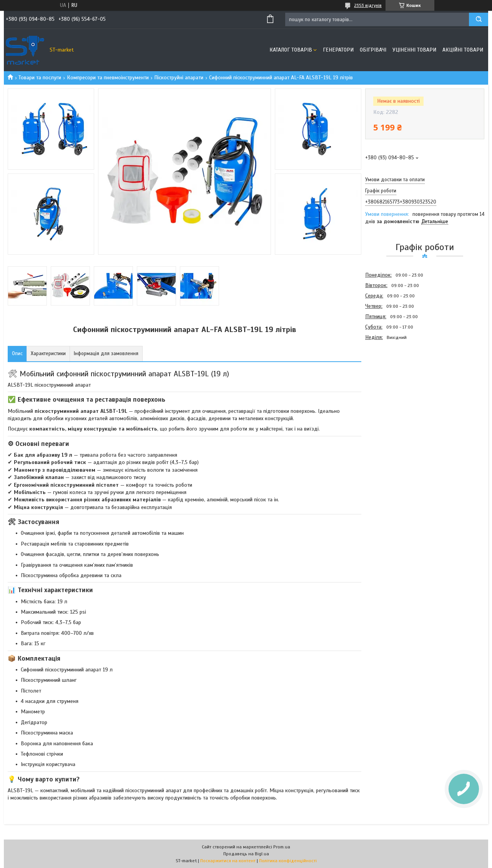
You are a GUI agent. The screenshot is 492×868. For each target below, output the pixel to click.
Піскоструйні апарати (179, 78)
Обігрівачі (373, 50)
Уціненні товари (414, 50)
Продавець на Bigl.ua (246, 854)
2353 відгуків (368, 5)
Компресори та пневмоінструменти (108, 78)
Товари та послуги (40, 78)
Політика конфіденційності (288, 861)
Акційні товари (463, 50)
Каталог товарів (291, 50)
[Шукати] (479, 19)
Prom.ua (282, 847)
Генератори (338, 50)
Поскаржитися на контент (228, 861)
